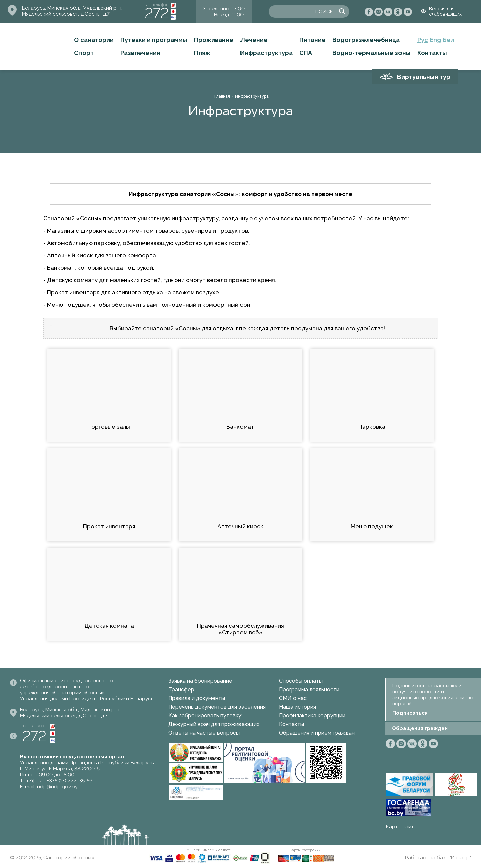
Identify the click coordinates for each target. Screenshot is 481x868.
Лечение (254, 40)
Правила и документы (197, 698)
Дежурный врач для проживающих (214, 724)
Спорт (84, 53)
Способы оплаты (301, 681)
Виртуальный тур (424, 77)
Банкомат (240, 427)
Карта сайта (401, 827)
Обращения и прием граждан (317, 733)
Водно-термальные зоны (371, 53)
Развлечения (140, 53)
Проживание (214, 40)
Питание (312, 40)
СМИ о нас (293, 698)
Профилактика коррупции (312, 715)
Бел (448, 40)
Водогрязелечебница (366, 40)
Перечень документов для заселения (217, 707)
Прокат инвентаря (109, 526)
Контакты (432, 53)
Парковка (372, 427)
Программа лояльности (309, 689)
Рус (423, 40)
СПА (306, 53)
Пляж (202, 53)
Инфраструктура (266, 53)
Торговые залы (109, 427)
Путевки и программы (154, 40)
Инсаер (460, 858)
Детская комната (109, 626)
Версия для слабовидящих (445, 11)
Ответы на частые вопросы (204, 733)
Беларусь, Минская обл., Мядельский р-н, (72, 8)
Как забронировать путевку (205, 715)
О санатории (94, 40)
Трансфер (181, 689)
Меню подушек (372, 526)
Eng (435, 40)
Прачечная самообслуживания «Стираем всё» (240, 629)
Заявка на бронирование (200, 681)
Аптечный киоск (240, 526)
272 (157, 13)
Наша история (297, 707)
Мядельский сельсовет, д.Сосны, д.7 (66, 14)
